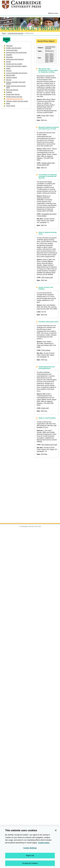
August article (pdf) (43, 165)
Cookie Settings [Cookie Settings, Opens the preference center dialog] (30, 849)
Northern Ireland (11, 77)
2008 (51, 57)
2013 (47, 54)
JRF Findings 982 (47, 277)
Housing (9, 71)
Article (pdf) (45, 408)
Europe (8, 62)
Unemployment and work (16, 33)
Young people (11, 106)
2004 (51, 60)
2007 (47, 58)
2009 (47, 57)
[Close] (56, 832)
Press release (42, 216)
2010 (51, 55)
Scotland (9, 92)
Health (8, 68)
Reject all (30, 857)
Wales (8, 103)
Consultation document (49, 214)
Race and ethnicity (12, 90)
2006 (51, 58)
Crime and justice (12, 50)
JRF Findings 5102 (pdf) (49, 445)
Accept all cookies (30, 865)
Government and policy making (16, 66)
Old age (9, 80)
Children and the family (14, 48)
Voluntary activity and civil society (17, 101)
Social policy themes (13, 94)
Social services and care (14, 97)
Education (9, 46)
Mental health (11, 75)
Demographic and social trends (16, 52)
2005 (47, 60)
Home (4, 33)
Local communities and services (17, 73)
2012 (51, 54)
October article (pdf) (48, 163)
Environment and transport (15, 59)
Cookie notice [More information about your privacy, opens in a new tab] (44, 844)
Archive (7, 39)
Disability (9, 55)
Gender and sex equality (14, 64)
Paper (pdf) (45, 115)
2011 (47, 55)
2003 (47, 62)
